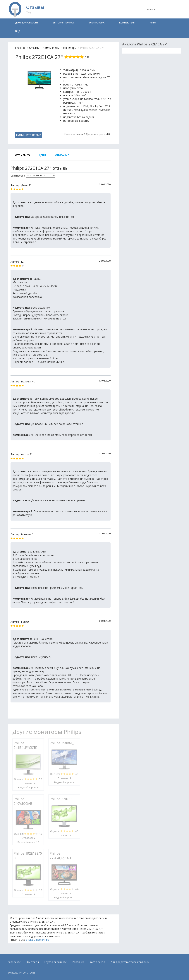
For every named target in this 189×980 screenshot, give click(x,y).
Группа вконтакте (56, 962)
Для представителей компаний (130, 962)
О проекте (14, 962)
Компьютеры (127, 23)
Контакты (33, 962)
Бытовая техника (63, 23)
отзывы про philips (37, 940)
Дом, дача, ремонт (27, 23)
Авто (153, 23)
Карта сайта (97, 962)
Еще (17, 31)
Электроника (97, 23)
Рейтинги (78, 962)
